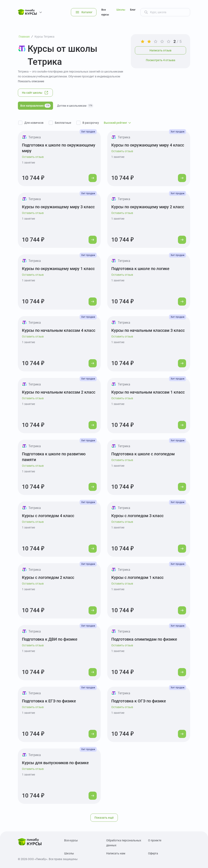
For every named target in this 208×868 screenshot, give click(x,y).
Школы (121, 10)
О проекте (155, 840)
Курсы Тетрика (44, 37)
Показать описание (31, 81)
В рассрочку (91, 123)
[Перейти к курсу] (93, 178)
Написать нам (116, 853)
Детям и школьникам (75, 106)
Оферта (153, 853)
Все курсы (105, 12)
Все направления (35, 106)
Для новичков (34, 123)
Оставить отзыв (33, 157)
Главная (24, 37)
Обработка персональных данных (124, 843)
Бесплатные (63, 123)
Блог (133, 10)
